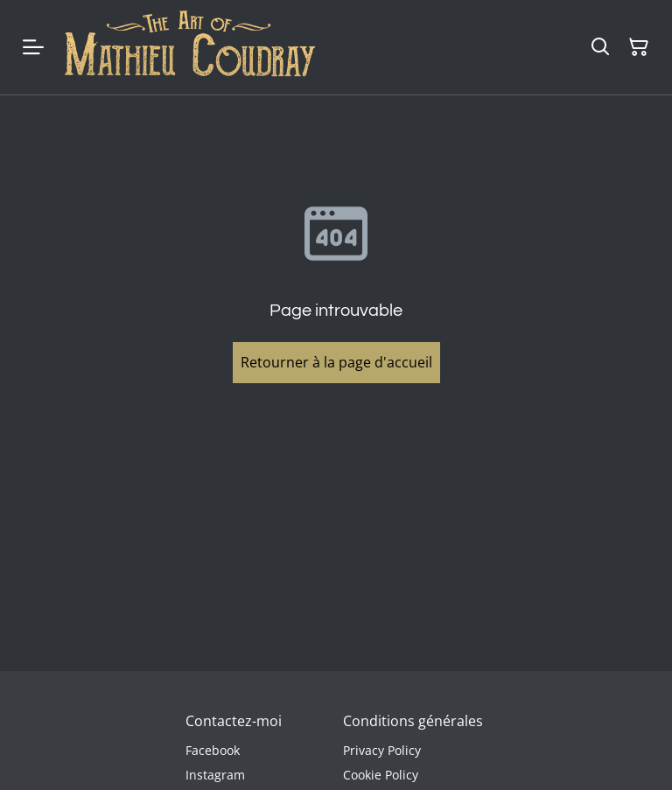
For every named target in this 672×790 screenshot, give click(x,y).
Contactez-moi (234, 721)
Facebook (213, 750)
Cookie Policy (381, 775)
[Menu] (33, 47)
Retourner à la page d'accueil (336, 362)
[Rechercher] (600, 47)
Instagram (215, 775)
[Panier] (639, 47)
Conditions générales (413, 721)
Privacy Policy (382, 750)
